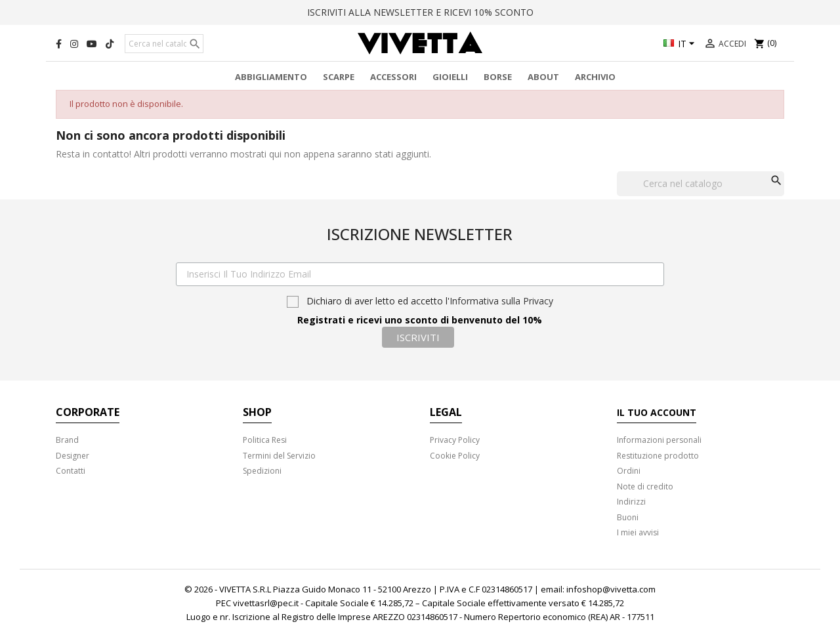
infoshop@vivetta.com (611, 589)
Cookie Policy (455, 456)
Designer (73, 456)
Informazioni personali (659, 440)
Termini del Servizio (279, 456)
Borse (498, 77)
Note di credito (645, 486)
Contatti (71, 471)
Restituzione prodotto (658, 456)
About (543, 77)
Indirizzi (631, 502)
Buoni (628, 517)
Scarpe (339, 77)
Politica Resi (265, 440)
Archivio (595, 77)
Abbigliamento (271, 77)
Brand (67, 440)
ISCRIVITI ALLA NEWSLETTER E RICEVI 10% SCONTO (420, 12)
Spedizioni (262, 471)
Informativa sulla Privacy (501, 301)
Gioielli (450, 77)
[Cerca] (164, 44)
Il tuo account (657, 412)
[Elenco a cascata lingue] (681, 45)
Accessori (393, 77)
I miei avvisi (638, 532)
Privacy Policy (455, 440)
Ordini (629, 471)
